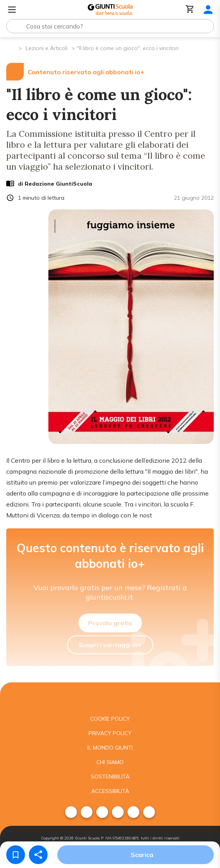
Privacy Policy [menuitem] (110, 733)
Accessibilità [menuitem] (110, 791)
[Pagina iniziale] (12, 47)
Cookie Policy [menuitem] (110, 719)
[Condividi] (38, 855)
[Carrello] (190, 10)
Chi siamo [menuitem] (110, 762)
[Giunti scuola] (110, 697)
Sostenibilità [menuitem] (110, 777)
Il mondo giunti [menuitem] (110, 748)
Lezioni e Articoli (47, 48)
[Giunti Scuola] (110, 10)
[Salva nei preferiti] (16, 855)
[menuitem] (71, 812)
